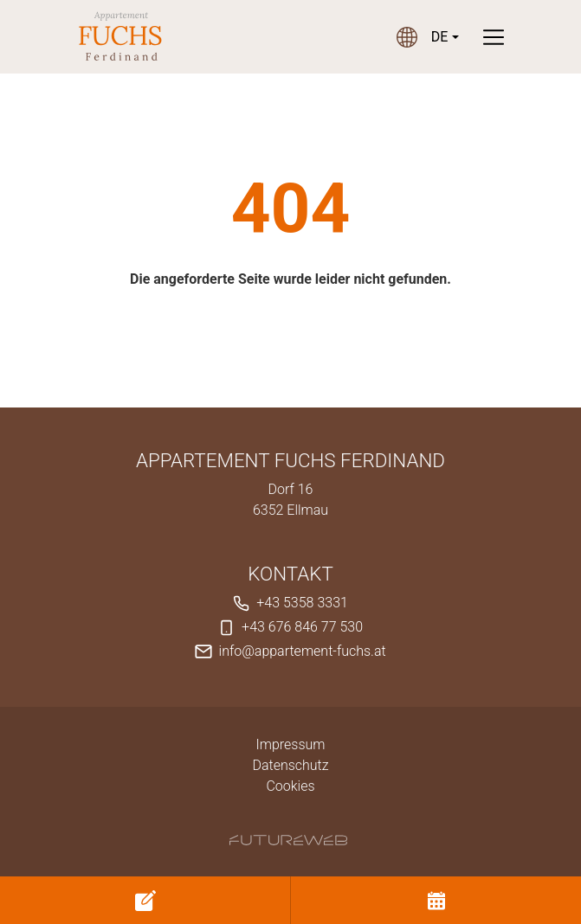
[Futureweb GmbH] (288, 840)
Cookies (290, 786)
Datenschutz (290, 765)
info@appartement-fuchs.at (303, 651)
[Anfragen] (145, 900)
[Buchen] (436, 900)
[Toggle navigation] (494, 37)
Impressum (290, 744)
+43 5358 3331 (302, 603)
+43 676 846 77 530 (302, 627)
